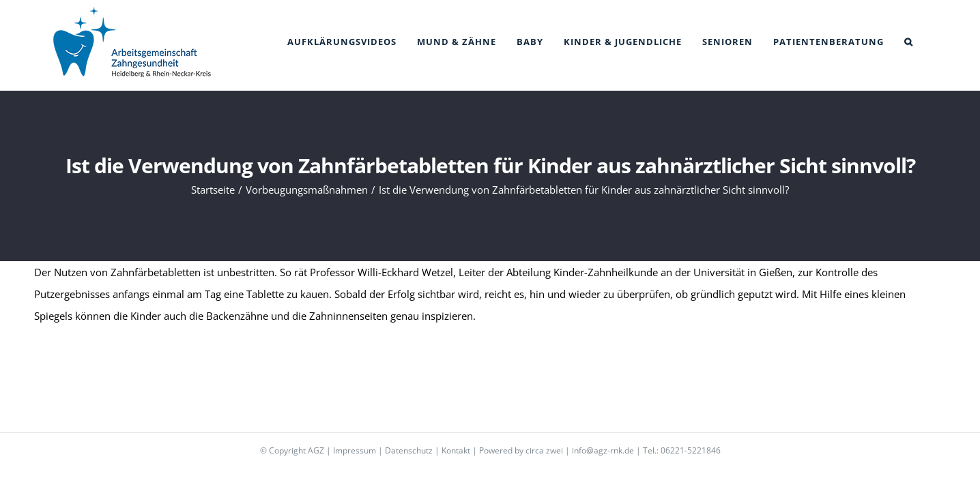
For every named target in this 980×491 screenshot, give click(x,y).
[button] (929, 42)
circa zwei (544, 450)
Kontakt (456, 450)
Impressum (355, 450)
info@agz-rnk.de (603, 450)
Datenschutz (409, 450)
